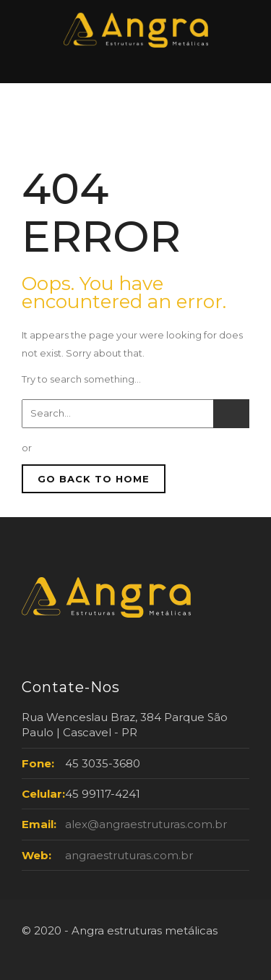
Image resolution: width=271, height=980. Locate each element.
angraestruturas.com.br (129, 855)
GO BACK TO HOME (94, 479)
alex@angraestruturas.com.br (146, 824)
